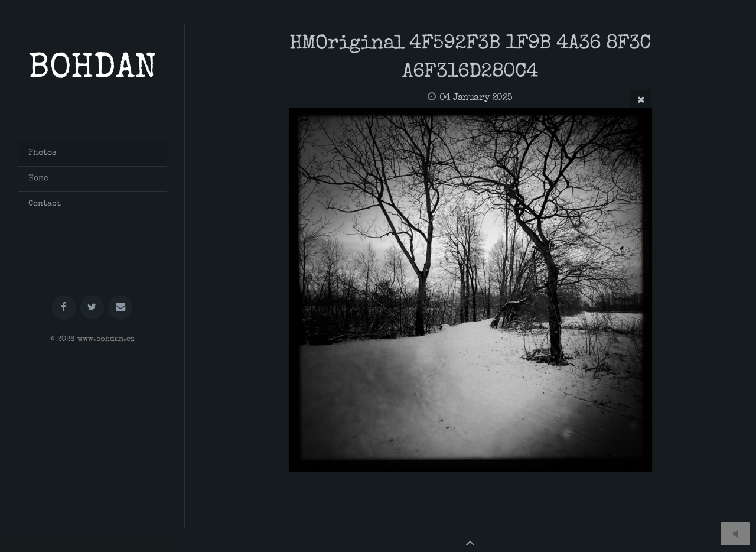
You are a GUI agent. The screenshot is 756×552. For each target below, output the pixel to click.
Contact (45, 204)
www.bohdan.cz (106, 340)
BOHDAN (92, 70)
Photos (42, 153)
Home (38, 178)
